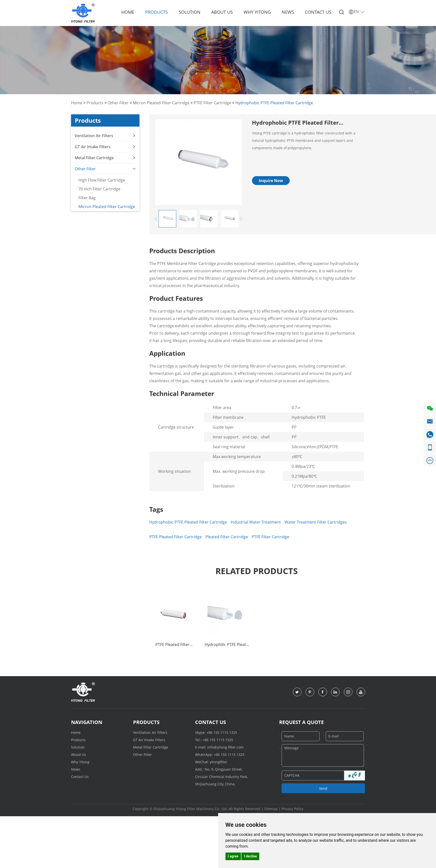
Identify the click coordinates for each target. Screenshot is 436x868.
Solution (190, 12)
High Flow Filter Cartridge (101, 180)
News (288, 12)
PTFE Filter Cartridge (212, 103)
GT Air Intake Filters (105, 146)
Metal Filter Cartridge (105, 157)
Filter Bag (87, 197)
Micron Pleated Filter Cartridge (161, 103)
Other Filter (118, 103)
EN (357, 12)
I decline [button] (250, 856)
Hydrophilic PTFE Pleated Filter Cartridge (228, 645)
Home (128, 12)
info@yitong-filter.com (225, 747)
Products (156, 12)
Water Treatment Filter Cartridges (316, 522)
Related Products (257, 571)
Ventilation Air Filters (105, 135)
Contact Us (318, 12)
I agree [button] (233, 856)
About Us (222, 12)
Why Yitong (257, 12)
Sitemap (271, 809)
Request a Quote (301, 722)
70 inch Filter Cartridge (99, 188)
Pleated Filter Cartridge (227, 537)
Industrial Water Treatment (256, 522)
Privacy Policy (293, 809)
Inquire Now (271, 181)
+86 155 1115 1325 (222, 732)
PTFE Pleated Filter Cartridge (175, 537)
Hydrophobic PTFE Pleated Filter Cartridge (274, 103)
